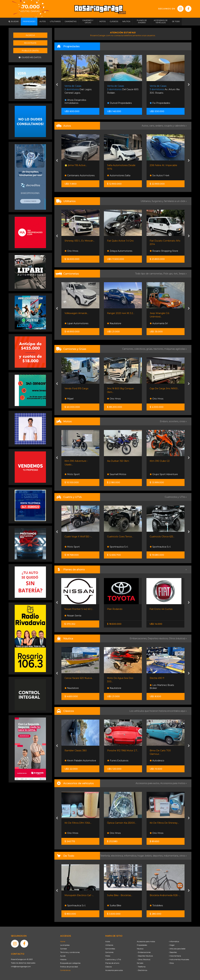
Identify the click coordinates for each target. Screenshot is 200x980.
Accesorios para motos (173, 783)
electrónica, (117, 856)
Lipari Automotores (76, 323)
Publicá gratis (30, 51)
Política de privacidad (69, 967)
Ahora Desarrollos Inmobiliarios (75, 102)
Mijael (69, 399)
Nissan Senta (73, 616)
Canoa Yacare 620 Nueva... (79, 678)
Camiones (109, 952)
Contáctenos (65, 970)
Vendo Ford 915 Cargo (76, 388)
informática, (131, 856)
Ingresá (30, 35)
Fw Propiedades (160, 103)
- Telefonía (141, 967)
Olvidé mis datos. (30, 57)
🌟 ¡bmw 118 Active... (76, 165)
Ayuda (63, 956)
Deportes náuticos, (158, 638)
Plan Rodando (115, 609)
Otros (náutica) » (178, 638)
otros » (183, 856)
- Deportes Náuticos (145, 956)
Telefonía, (106, 856)
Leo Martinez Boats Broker (162, 687)
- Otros (171, 963)
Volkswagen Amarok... (76, 313)
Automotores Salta (119, 175)
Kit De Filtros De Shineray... (164, 823)
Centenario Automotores (80, 175)
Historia (63, 959)
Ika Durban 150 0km (118, 461)
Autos (108, 941)
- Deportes (173, 952)
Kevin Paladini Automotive (80, 761)
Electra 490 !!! (157, 678)
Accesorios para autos (114, 970)
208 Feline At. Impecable (163, 165)
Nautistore (114, 323)
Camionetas (110, 949)
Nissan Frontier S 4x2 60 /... (79, 609)
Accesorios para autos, (148, 783)
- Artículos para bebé (177, 949)
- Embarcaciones (144, 952)
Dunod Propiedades (119, 103)
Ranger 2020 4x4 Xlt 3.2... (121, 313)
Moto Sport (72, 474)
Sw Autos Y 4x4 (159, 175)
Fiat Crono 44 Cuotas (161, 609)
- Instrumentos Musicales (179, 959)
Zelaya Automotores (120, 251)
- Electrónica (142, 970)
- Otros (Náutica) (144, 959)
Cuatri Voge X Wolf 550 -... (78, 537)
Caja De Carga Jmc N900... (164, 388)
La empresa (65, 945)
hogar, (141, 856)
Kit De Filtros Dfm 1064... (78, 823)
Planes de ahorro (112, 963)
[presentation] (57, 85)
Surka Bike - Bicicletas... (120, 895)
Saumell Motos (117, 474)
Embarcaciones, (139, 638)
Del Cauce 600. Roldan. (123, 89)
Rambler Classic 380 (76, 751)
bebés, (149, 856)
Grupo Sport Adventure (164, 474)
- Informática (174, 941)
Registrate (30, 43)
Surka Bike (114, 905)
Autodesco (157, 761)
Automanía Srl (159, 323)
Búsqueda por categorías (70, 963)
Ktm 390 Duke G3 (160, 461)
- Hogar (171, 945)
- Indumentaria (175, 956)
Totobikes (156, 905)
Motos (108, 956)
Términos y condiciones (70, 952)
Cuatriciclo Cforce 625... (162, 537)
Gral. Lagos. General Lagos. (78, 89)
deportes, (158, 856)
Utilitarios (109, 945)
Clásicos (109, 967)
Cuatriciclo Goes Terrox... (120, 537)
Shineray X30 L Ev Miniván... (80, 241)
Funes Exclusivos (118, 761)
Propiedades (142, 945)
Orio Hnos (71, 251)
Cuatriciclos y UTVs (113, 959)
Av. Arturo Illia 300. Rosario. (165, 89)
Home (63, 941)
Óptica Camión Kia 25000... (122, 823)
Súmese (63, 949)
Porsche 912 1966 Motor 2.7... (123, 751)
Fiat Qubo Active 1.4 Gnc (120, 241)
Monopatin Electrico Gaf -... (79, 895)
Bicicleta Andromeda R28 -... (165, 895)
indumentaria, (172, 856)
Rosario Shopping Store (164, 251)
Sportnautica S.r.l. (118, 547)
